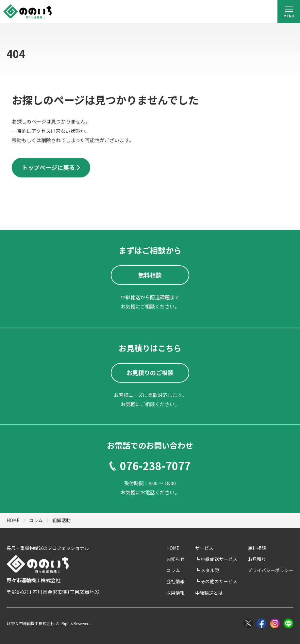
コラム (173, 570)
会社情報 (175, 581)
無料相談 (257, 548)
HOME (173, 548)
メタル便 (209, 570)
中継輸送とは (209, 593)
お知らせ (175, 559)
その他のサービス (218, 581)
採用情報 (175, 593)
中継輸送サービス (218, 559)
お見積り (257, 559)
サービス (204, 548)
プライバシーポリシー (271, 570)
